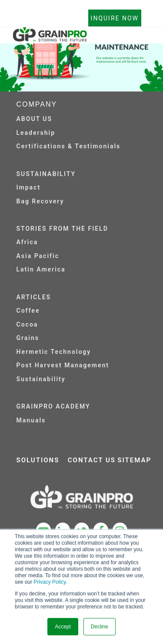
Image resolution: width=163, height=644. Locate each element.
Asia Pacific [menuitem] (38, 256)
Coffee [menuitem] (28, 311)
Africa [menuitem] (27, 242)
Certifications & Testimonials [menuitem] (69, 146)
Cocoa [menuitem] (27, 324)
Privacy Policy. (50, 582)
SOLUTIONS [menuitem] (38, 460)
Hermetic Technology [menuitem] (54, 352)
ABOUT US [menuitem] (35, 119)
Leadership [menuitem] (36, 133)
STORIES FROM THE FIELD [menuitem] (62, 229)
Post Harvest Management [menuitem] (63, 365)
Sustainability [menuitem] (41, 379)
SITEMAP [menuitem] (134, 460)
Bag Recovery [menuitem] (40, 201)
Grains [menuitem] (28, 338)
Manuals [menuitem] (31, 420)
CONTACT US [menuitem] (92, 460)
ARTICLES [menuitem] (34, 297)
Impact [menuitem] (29, 187)
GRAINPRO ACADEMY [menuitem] (53, 406)
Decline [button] (100, 627)
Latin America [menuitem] (41, 269)
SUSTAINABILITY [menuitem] (46, 174)
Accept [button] (63, 627)
